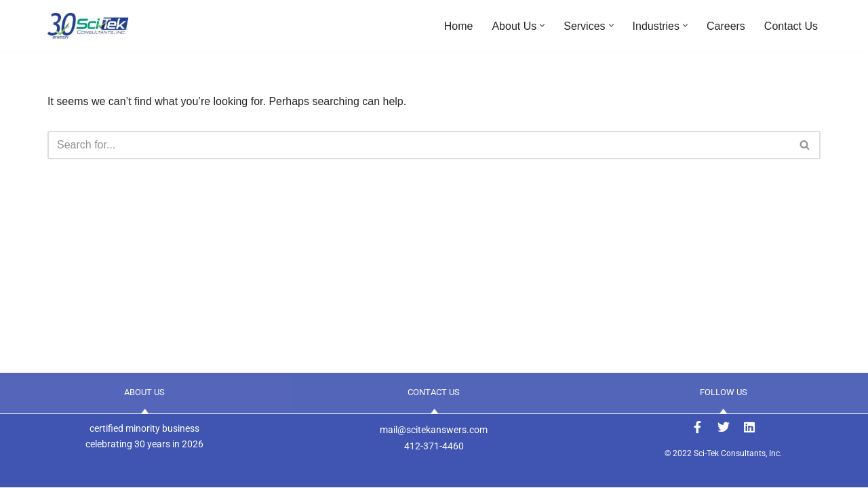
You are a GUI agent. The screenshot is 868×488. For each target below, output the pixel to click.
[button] (542, 25)
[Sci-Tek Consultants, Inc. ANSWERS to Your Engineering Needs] (88, 26)
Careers (726, 26)
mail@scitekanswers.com (434, 430)
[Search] (419, 145)
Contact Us (791, 26)
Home (459, 26)
